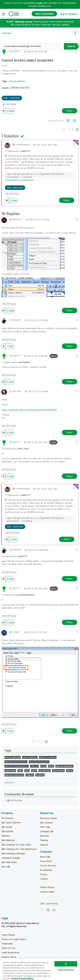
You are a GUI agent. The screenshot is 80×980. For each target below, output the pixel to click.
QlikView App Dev (20, 88)
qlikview (34, 766)
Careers (44, 879)
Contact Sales (47, 892)
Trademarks (7, 944)
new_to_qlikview (17, 81)
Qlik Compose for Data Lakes (16, 845)
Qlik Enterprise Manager (13, 853)
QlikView (7, 33)
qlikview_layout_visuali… (16, 762)
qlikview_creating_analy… (17, 766)
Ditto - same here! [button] (12, 98)
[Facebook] (54, 910)
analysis (30, 775)
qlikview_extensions (14, 775)
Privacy (44, 874)
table (34, 771)
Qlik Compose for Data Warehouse (19, 849)
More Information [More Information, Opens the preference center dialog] (66, 970)
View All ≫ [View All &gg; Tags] (9, 783)
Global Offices (47, 887)
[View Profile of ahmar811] (17, 320)
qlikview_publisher (64, 766)
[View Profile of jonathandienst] (23, 145)
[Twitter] (42, 910)
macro (70, 771)
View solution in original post (19, 180)
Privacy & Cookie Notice (14, 939)
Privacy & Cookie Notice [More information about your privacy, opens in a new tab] (22, 978)
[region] (40, 969)
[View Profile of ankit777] (16, 51)
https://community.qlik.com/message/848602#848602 (29, 410)
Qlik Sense (7, 827)
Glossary (44, 836)
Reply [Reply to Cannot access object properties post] (70, 111)
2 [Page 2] (72, 129)
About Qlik (45, 857)
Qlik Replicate (8, 840)
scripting (40, 775)
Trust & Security (48, 866)
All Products (7, 818)
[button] (77, 51)
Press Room (46, 861)
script (43, 766)
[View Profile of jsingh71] (16, 632)
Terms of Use (8, 948)
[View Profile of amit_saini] (17, 391)
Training (44, 840)
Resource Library (49, 818)
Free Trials (45, 827)
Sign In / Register (69, 14)
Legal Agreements (10, 952)
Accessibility (46, 870)
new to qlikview (30, 757)
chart (51, 766)
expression (10, 771)
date (20, 771)
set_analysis (45, 771)
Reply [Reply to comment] (67, 200)
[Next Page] (77, 130)
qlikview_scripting (48, 757)
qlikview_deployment (39, 762)
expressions (58, 771)
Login (40, 3)
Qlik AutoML (7, 831)
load (27, 771)
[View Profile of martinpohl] (17, 219)
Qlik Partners (46, 823)
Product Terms (9, 957)
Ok (66, 964)
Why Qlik (6, 867)
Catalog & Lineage (11, 858)
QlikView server (24, 22)
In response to (18, 151)
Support (44, 845)
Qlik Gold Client (9, 862)
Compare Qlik (47, 831)
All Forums (16, 800)
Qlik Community (49, 903)
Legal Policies (8, 935)
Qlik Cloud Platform (11, 823)
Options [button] (75, 33)
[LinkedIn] (48, 910)
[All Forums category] (6, 800)
